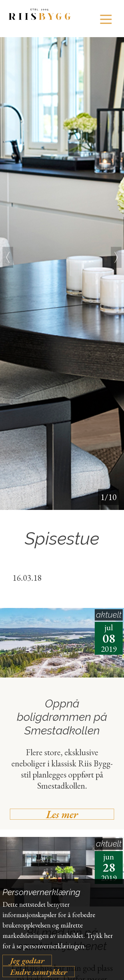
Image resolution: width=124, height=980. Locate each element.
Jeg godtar (27, 960)
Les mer (62, 814)
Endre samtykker (39, 972)
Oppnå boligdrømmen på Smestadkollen (62, 717)
